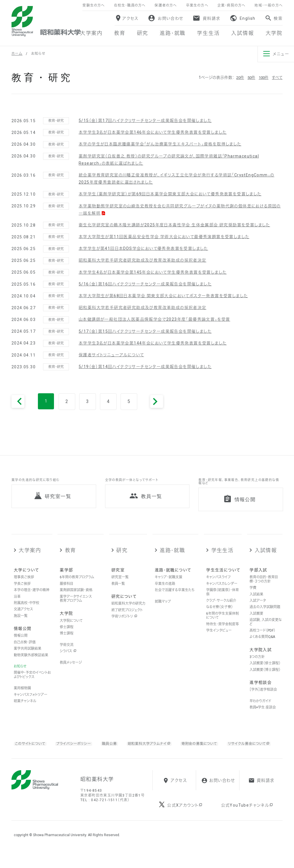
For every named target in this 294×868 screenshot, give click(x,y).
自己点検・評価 (25, 648)
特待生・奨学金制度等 (223, 630)
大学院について (71, 626)
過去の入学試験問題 (265, 613)
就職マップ (163, 607)
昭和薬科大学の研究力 (128, 610)
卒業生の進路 (165, 589)
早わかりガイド (260, 707)
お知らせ (20, 672)
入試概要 (256, 619)
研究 (122, 556)
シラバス (68, 657)
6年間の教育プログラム (77, 583)
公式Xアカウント (185, 823)
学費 (253, 594)
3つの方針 (257, 663)
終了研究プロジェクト (127, 616)
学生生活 (223, 556)
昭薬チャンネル (25, 707)
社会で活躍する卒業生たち (175, 596)
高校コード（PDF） (262, 636)
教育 (70, 556)
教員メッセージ (71, 668)
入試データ (258, 606)
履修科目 (66, 589)
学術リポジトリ (124, 622)
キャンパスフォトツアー (31, 700)
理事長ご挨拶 (24, 583)
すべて (277, 77)
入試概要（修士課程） (265, 669)
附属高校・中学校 (27, 609)
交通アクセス (23, 615)
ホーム (17, 54)
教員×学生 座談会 (263, 713)
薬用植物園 (22, 694)
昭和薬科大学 (46, 21)
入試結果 (256, 600)
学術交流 (67, 651)
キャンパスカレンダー (222, 589)
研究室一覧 (120, 583)
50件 (249, 77)
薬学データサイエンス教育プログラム (76, 604)
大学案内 (30, 556)
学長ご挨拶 (22, 589)
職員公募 (116, 749)
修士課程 (67, 633)
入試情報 (266, 556)
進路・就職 (172, 556)
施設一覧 (21, 622)
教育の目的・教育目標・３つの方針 (264, 585)
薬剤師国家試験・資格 (76, 596)
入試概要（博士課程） (265, 676)
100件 (263, 77)
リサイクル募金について (45, 757)
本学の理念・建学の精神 (32, 596)
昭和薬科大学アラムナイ (158, 750)
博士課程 (67, 639)
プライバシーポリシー (78, 749)
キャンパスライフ (218, 583)
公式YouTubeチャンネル (247, 823)
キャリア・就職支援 (169, 583)
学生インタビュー (219, 636)
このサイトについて (32, 749)
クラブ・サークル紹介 (221, 606)
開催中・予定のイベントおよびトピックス (32, 681)
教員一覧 (118, 589)
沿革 (17, 602)
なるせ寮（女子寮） (219, 613)
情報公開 (21, 642)
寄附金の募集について (214, 749)
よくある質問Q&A (262, 643)
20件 (237, 77)
